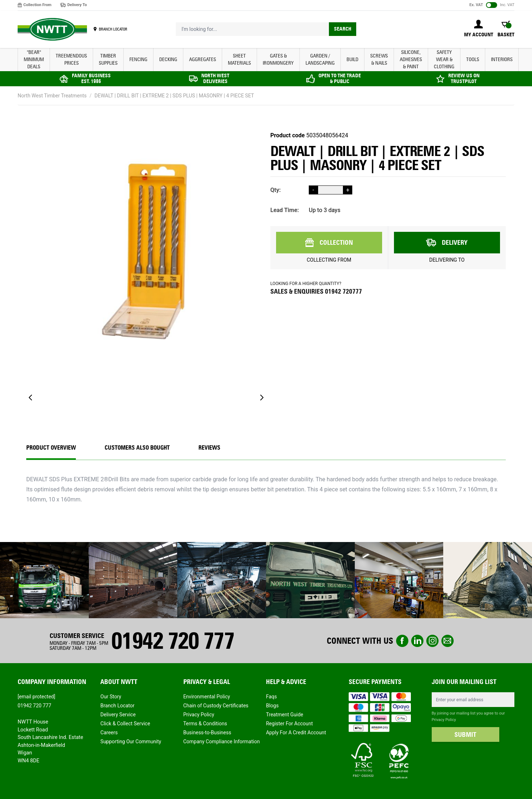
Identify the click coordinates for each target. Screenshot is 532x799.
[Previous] (31, 398)
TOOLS (473, 59)
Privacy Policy (199, 715)
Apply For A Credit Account (296, 733)
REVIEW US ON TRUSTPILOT (464, 79)
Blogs (272, 706)
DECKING (168, 59)
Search (343, 29)
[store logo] (52, 29)
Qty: (276, 190)
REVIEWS (209, 448)
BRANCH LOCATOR (113, 29)
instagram (432, 641)
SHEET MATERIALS (239, 59)
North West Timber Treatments (52, 96)
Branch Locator (117, 706)
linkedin (417, 641)
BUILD (352, 59)
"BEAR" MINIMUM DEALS (34, 59)
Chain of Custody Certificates (216, 706)
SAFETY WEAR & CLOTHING (444, 59)
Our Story (111, 697)
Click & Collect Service (125, 724)
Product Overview (51, 448)
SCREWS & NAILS (379, 59)
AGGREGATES (203, 59)
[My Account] (479, 29)
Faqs (271, 697)
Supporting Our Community (131, 741)
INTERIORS (502, 59)
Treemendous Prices (71, 59)
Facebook (402, 641)
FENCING (138, 59)
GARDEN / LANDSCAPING (320, 59)
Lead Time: (285, 210)
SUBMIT (465, 735)
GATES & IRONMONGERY (278, 59)
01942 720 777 (173, 641)
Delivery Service (118, 715)
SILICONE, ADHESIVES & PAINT (411, 59)
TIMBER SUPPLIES (108, 59)
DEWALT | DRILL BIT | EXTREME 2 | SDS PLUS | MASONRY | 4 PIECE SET (174, 96)
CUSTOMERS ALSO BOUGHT (137, 448)
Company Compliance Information (222, 741)
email (448, 641)
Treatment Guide (285, 715)
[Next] (262, 398)
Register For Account (289, 724)
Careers (109, 733)
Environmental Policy (207, 697)
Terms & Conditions (205, 724)
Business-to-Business (207, 733)
